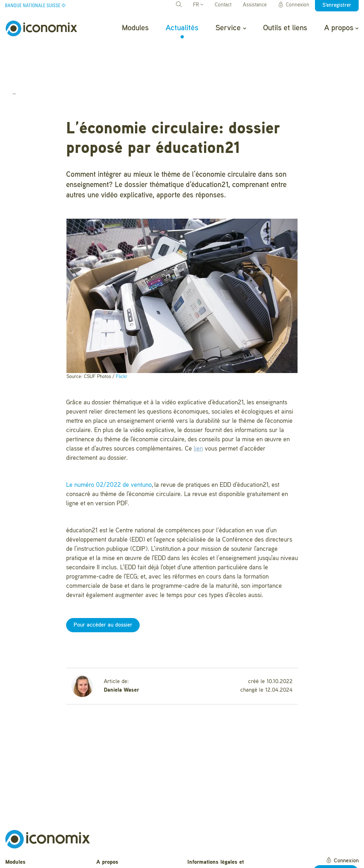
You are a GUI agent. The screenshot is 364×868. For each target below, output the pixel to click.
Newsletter (109, 858)
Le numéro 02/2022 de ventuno (109, 447)
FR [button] (198, 5)
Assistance (255, 5)
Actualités (182, 28)
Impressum (201, 855)
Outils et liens (285, 28)
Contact (223, 5)
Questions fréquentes (123, 836)
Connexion (294, 5)
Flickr (122, 339)
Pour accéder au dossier (103, 587)
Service (231, 28)
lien (198, 411)
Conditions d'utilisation (215, 844)
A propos (341, 28)
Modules (135, 28)
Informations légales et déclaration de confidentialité (223, 829)
